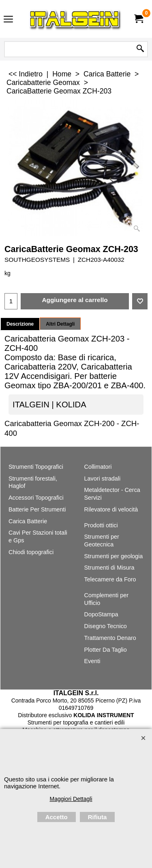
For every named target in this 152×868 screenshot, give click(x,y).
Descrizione (20, 324)
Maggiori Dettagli (71, 799)
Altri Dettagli (60, 324)
